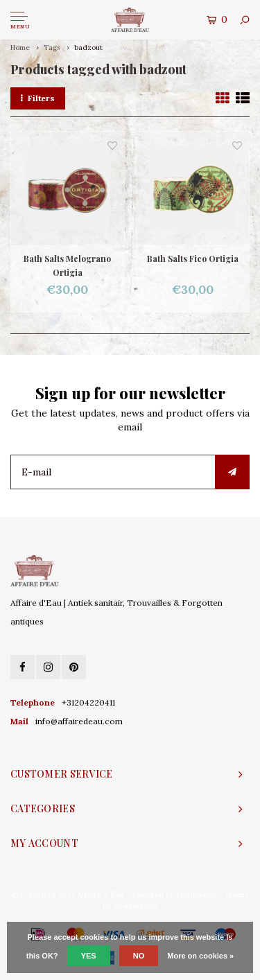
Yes (89, 956)
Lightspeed (196, 895)
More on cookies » (200, 956)
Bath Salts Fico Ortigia (193, 259)
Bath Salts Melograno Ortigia (67, 265)
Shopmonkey (136, 906)
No (139, 956)
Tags (52, 47)
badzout (88, 47)
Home (20, 47)
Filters (38, 98)
